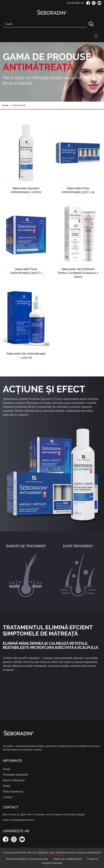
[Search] (45, 24)
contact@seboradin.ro (22, 820)
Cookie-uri (93, 859)
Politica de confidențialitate (68, 859)
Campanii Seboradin (52, 863)
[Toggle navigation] (96, 36)
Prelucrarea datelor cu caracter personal (27, 859)
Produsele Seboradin (16, 775)
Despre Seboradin (14, 780)
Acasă (12, 769)
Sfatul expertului (13, 792)
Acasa (5, 105)
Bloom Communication (52, 855)
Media (7, 786)
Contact (8, 797)
